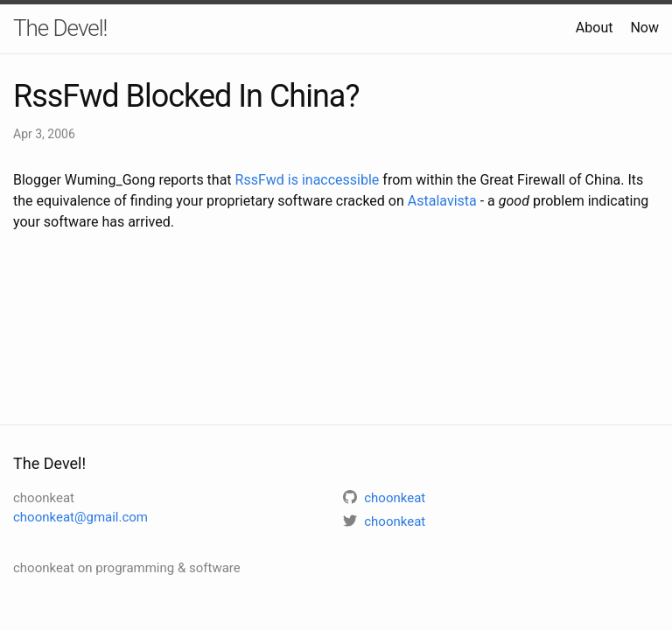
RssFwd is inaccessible (308, 180)
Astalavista (442, 201)
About (595, 28)
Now (644, 28)
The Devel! (60, 28)
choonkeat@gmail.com (80, 517)
